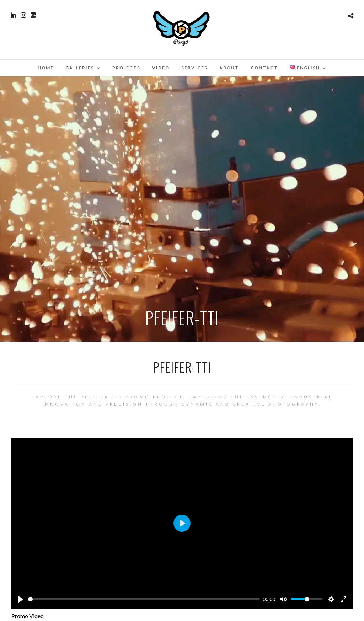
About (229, 68)
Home (46, 68)
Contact (264, 68)
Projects (126, 68)
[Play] (21, 599)
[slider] (144, 599)
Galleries (80, 68)
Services (194, 68)
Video (161, 68)
